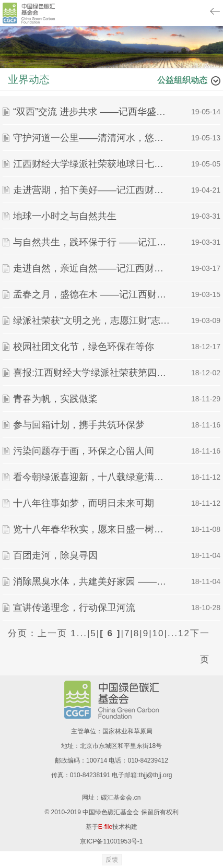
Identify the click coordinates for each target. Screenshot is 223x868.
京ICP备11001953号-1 (111, 841)
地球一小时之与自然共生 (65, 216)
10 (159, 633)
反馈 (112, 860)
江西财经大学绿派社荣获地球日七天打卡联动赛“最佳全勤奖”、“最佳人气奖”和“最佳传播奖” (92, 164)
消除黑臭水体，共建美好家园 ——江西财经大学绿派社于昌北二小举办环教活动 (92, 581)
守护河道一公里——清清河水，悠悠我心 (92, 138)
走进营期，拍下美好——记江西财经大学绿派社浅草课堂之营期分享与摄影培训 (92, 190)
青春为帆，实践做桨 (55, 399)
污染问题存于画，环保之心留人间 (84, 451)
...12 (179, 633)
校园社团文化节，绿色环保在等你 (84, 347)
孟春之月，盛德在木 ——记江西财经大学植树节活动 (92, 294)
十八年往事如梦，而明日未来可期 (84, 503)
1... (79, 633)
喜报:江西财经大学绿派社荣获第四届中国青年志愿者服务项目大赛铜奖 (92, 373)
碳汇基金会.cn (121, 798)
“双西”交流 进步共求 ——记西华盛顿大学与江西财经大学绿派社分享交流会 (92, 112)
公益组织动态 (182, 80)
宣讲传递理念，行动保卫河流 (74, 608)
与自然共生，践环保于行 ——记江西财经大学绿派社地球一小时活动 (92, 242)
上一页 (52, 633)
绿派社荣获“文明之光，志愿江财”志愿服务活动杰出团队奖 (92, 320)
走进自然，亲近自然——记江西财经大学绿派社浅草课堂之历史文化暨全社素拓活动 (92, 268)
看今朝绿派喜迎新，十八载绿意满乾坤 (92, 477)
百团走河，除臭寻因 (55, 555)
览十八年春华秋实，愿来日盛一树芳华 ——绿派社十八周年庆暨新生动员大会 (92, 529)
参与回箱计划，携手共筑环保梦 (79, 425)
